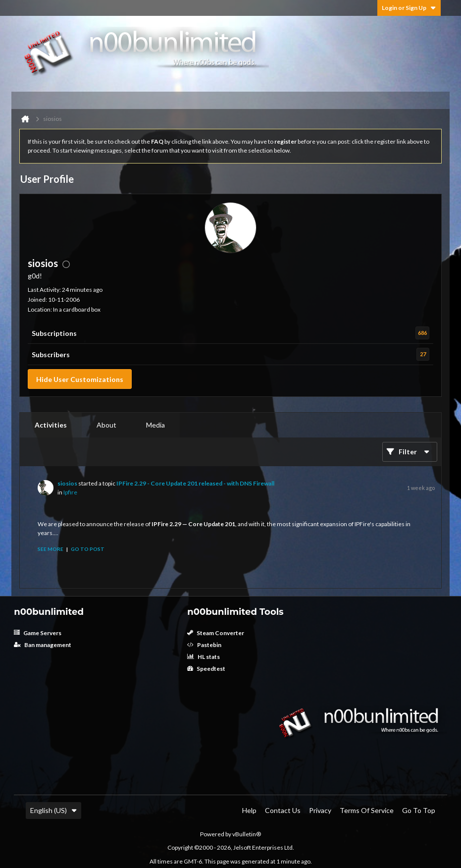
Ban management (43, 645)
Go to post (88, 549)
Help (249, 810)
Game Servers (38, 633)
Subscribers (51, 354)
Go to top (419, 810)
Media (155, 425)
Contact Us (283, 810)
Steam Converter (216, 633)
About (106, 425)
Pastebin (204, 645)
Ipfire (70, 492)
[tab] (51, 425)
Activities (51, 425)
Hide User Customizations (80, 379)
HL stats (204, 657)
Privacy (320, 810)
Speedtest (206, 669)
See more (51, 549)
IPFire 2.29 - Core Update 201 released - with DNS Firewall (195, 483)
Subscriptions (54, 333)
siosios (67, 483)
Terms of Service (367, 810)
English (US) (53, 810)
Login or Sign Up (409, 8)
